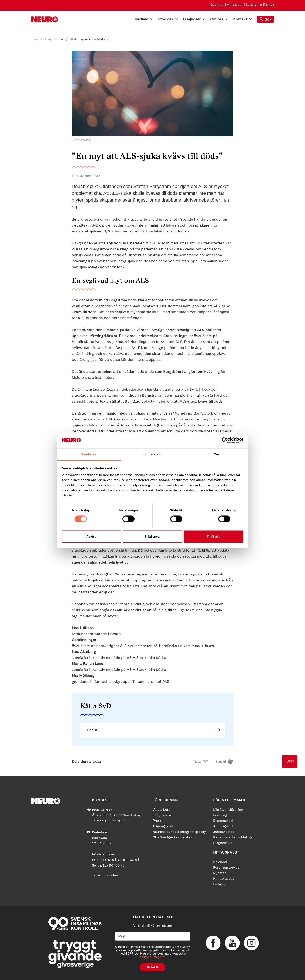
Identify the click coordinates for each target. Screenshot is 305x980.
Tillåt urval (152, 537)
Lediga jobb (222, 884)
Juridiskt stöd (224, 832)
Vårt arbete (161, 810)
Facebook (213, 943)
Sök (265, 19)
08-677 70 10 (115, 821)
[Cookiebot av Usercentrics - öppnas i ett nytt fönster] (225, 440)
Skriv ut (221, 762)
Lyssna (251, 5)
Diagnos (51, 39)
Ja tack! (153, 967)
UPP (290, 761)
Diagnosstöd (223, 821)
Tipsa (197, 762)
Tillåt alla (214, 537)
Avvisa (91, 537)
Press (157, 821)
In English (267, 5)
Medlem (144, 19)
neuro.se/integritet (152, 957)
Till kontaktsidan (105, 875)
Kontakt (243, 19)
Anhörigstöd (223, 826)
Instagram (251, 943)
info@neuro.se (103, 854)
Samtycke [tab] (89, 454)
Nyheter (37, 39)
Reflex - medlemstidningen (234, 837)
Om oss (219, 19)
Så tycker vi (162, 815)
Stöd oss (168, 19)
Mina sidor (235, 5)
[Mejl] (153, 936)
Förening (220, 815)
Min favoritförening (228, 810)
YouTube (232, 943)
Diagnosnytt (223, 843)
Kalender (217, 5)
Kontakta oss (223, 879)
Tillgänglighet (163, 826)
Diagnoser (194, 19)
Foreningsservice (226, 867)
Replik (92, 730)
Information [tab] (153, 454)
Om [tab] (216, 454)
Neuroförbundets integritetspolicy (179, 832)
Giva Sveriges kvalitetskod (173, 837)
